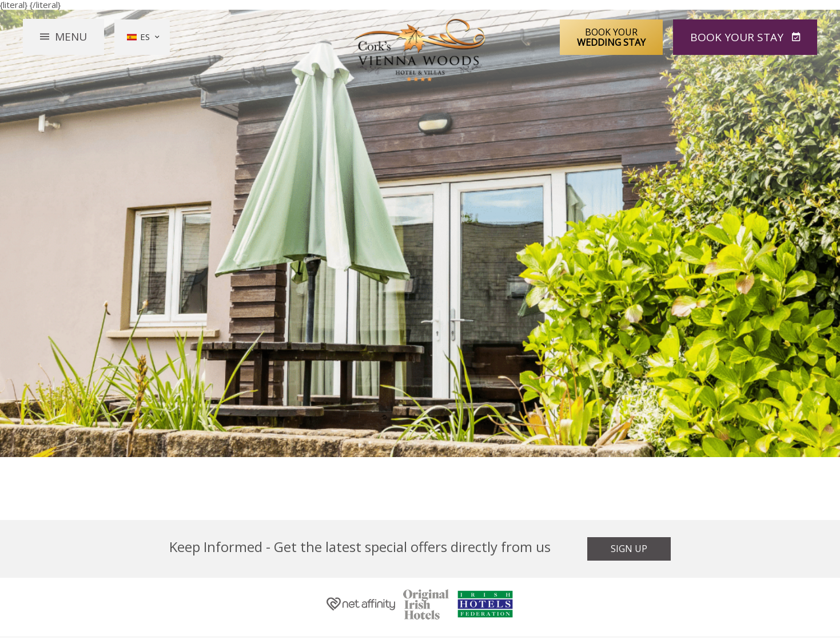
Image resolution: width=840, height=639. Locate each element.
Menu (71, 37)
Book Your (611, 37)
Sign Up (629, 549)
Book (738, 37)
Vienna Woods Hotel (420, 50)
